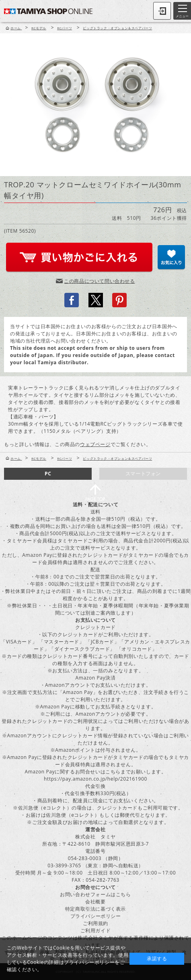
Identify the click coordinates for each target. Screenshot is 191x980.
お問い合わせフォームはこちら (95, 894)
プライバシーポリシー (96, 916)
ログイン (162, 11)
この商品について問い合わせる (99, 281)
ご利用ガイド (96, 930)
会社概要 (95, 902)
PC (48, 474)
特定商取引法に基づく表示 (95, 909)
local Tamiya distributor (55, 362)
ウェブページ (95, 444)
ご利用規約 (95, 923)
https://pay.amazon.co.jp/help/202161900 (95, 779)
